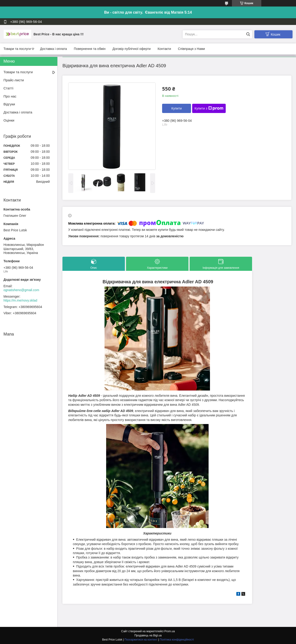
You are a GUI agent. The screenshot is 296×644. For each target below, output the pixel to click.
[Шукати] (248, 34)
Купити (177, 108)
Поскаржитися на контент (141, 640)
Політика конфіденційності (177, 640)
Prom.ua (170, 631)
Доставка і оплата (53, 49)
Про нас (10, 96)
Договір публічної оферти (131, 49)
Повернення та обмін (90, 49)
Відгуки (9, 104)
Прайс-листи (14, 80)
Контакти (164, 49)
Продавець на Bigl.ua (148, 635)
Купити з (209, 108)
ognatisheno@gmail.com (21, 290)
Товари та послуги (17, 49)
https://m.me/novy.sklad (20, 300)
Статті (8, 88)
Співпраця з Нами (192, 49)
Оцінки (9, 120)
